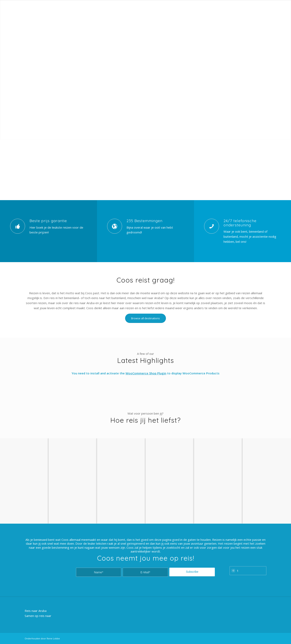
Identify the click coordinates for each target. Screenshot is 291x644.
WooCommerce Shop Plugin (146, 373)
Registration (259, 3)
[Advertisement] (145, 170)
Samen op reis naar (38, 616)
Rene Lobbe (53, 638)
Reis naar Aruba (36, 611)
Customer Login (239, 3)
